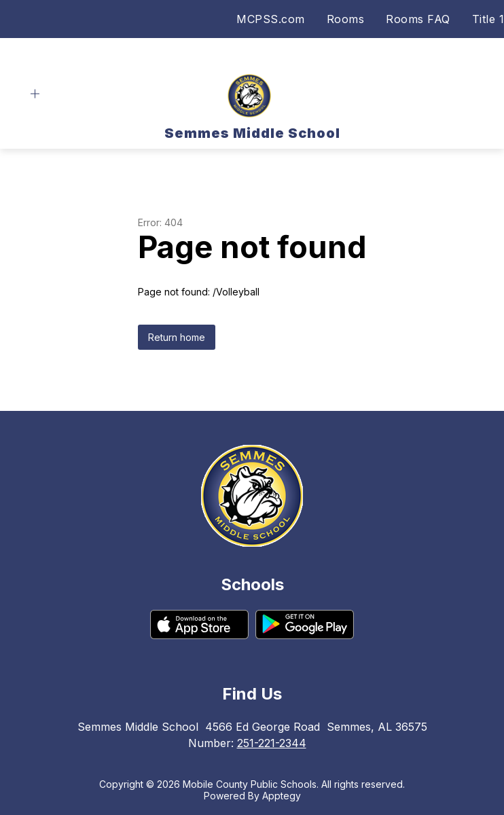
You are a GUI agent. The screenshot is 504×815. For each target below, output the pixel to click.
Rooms (346, 19)
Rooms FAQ (418, 19)
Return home (177, 337)
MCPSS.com (271, 19)
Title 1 (488, 19)
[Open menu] (35, 94)
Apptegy (282, 796)
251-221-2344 (272, 743)
